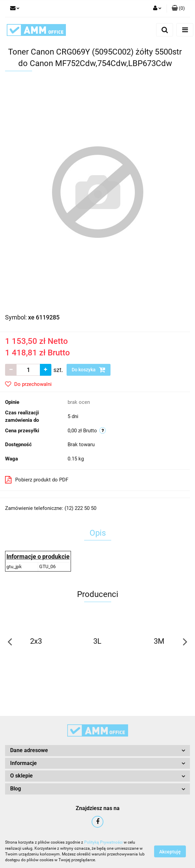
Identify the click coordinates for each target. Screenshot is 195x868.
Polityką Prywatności (103, 842)
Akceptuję (170, 851)
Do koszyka (89, 370)
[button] (178, 8)
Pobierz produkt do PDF (37, 480)
